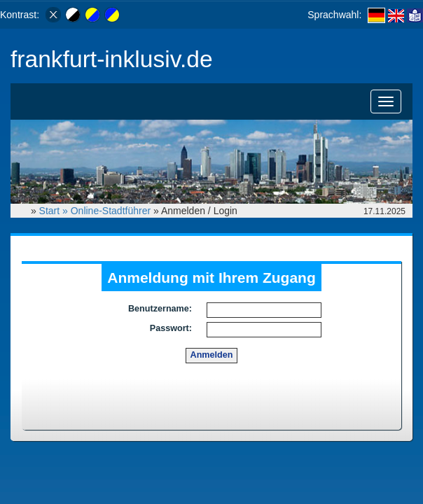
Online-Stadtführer (111, 211)
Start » (55, 211)
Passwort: (171, 328)
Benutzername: (160, 309)
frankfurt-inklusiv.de (112, 59)
